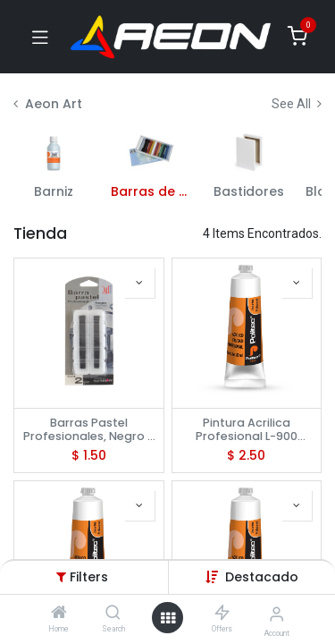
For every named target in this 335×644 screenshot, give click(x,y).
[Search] (113, 614)
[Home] (59, 614)
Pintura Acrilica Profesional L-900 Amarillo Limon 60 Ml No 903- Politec (246, 429)
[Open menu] (168, 618)
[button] (262, 577)
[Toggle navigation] (40, 37)
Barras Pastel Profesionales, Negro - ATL (88, 429)
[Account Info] (276, 614)
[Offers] (222, 614)
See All (297, 104)
